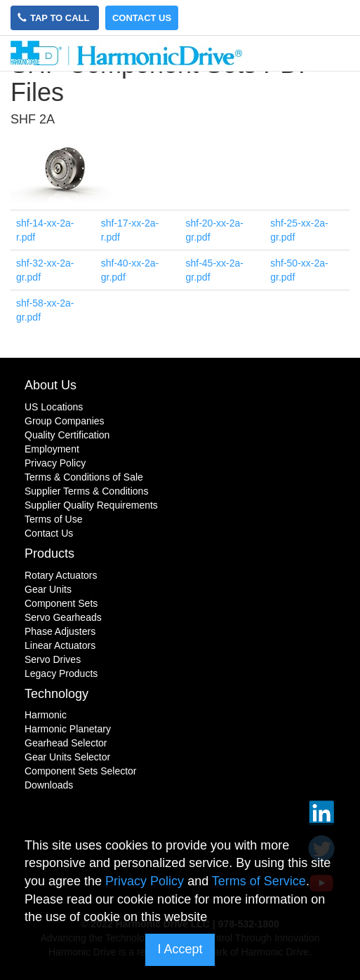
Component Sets (61, 603)
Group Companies (65, 421)
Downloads (49, 785)
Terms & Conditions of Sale (84, 477)
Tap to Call (55, 18)
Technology (56, 694)
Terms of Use (53, 519)
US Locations (54, 407)
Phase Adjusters (60, 631)
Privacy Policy (55, 463)
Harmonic (46, 715)
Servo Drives (53, 659)
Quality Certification (67, 435)
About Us (51, 385)
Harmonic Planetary (68, 729)
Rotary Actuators (61, 575)
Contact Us (142, 18)
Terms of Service (259, 881)
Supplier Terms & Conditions (86, 491)
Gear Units (48, 589)
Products (49, 553)
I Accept (180, 949)
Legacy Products (61, 673)
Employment (52, 449)
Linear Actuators (60, 645)
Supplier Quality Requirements (91, 505)
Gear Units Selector (67, 757)
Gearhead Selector (66, 743)
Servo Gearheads (63, 617)
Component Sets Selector (81, 771)
